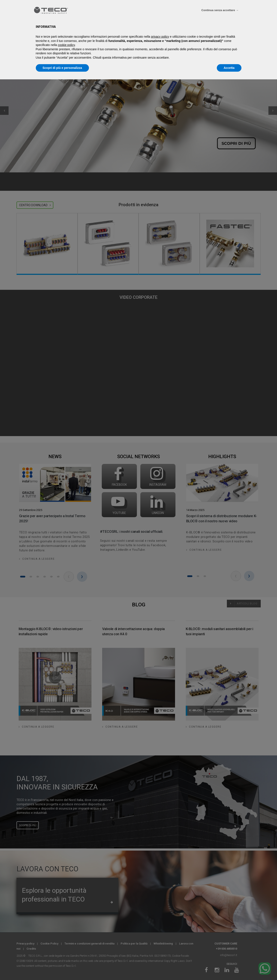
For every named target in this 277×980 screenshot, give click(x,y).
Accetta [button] (229, 68)
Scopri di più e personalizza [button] (62, 68)
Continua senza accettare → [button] (220, 10)
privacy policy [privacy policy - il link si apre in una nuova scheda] (160, 37)
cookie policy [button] (66, 45)
